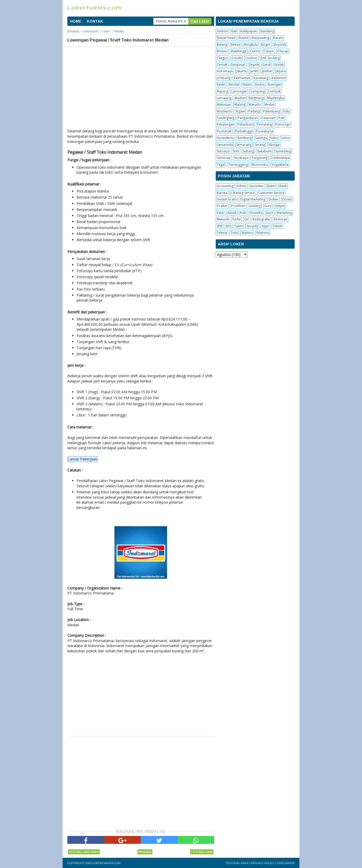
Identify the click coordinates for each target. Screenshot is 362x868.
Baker (272, 186)
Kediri (221, 84)
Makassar (224, 104)
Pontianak (224, 131)
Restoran (281, 219)
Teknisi (222, 233)
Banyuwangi (261, 38)
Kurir (270, 213)
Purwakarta (265, 131)
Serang (260, 145)
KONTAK (95, 21)
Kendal (234, 84)
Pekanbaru (246, 124)
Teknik (277, 226)
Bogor (266, 45)
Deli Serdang (270, 58)
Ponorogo (283, 124)
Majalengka (275, 98)
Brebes (222, 51)
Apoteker (257, 186)
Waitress (263, 233)
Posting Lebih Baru (84, 852)
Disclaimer (286, 863)
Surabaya (241, 158)
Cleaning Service (243, 193)
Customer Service (271, 193)
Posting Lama (202, 852)
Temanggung (238, 165)
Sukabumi (265, 151)
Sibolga (274, 145)
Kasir (220, 213)
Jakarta (241, 71)
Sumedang (283, 151)
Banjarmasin (226, 38)
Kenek (232, 213)
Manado (255, 104)
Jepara (281, 71)
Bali (234, 31)
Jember (267, 71)
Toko (234, 233)
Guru (268, 206)
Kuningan (275, 84)
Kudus (260, 84)
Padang (254, 111)
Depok (254, 64)
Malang (240, 104)
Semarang (244, 145)
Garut (267, 64)
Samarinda (225, 145)
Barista (222, 193)
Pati (281, 118)
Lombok (274, 91)
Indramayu (225, 71)
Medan (270, 104)
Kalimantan (242, 78)
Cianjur (269, 51)
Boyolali (280, 45)
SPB (220, 226)
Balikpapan (249, 31)
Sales (274, 138)
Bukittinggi (239, 51)
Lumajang (224, 98)
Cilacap (283, 51)
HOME (76, 21)
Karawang (261, 78)
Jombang (223, 78)
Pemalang (264, 124)
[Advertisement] (141, 86)
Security (252, 226)
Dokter (274, 199)
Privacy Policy (263, 863)
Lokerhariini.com (106, 863)
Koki (243, 213)
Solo (236, 151)
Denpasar (238, 64)
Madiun (240, 98)
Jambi (254, 71)
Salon (285, 138)
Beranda (145, 852)
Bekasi (236, 45)
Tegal (221, 165)
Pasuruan (268, 118)
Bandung (267, 31)
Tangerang (260, 158)
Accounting (225, 186)
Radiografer (262, 219)
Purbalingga (244, 131)
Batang (222, 45)
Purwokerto (225, 138)
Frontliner (238, 206)
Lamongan (239, 91)
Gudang (255, 206)
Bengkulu (251, 45)
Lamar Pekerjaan (82, 459)
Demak (222, 64)
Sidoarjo (223, 151)
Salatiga (261, 138)
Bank (283, 186)
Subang (248, 151)
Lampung (258, 91)
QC (247, 219)
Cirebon (251, 58)
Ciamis (255, 51)
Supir (265, 226)
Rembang (245, 138)
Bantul (244, 38)
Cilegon (222, 58)
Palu (286, 111)
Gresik (279, 64)
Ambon (222, 31)
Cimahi (237, 58)
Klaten (247, 84)
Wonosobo (260, 165)
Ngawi (240, 111)
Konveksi (256, 213)
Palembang (271, 111)
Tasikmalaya (280, 158)
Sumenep (224, 158)
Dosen (287, 199)
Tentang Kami (237, 863)
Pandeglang (226, 118)
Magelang (256, 98)
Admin (242, 186)
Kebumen (279, 78)
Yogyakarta (280, 165)
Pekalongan (225, 124)
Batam (278, 38)
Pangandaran (248, 118)
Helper (280, 206)
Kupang (222, 91)
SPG (229, 226)
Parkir (237, 219)
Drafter (222, 206)
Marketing (284, 213)
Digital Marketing (253, 199)
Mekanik (223, 219)
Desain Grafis (227, 199)
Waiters (247, 233)
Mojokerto (225, 111)
